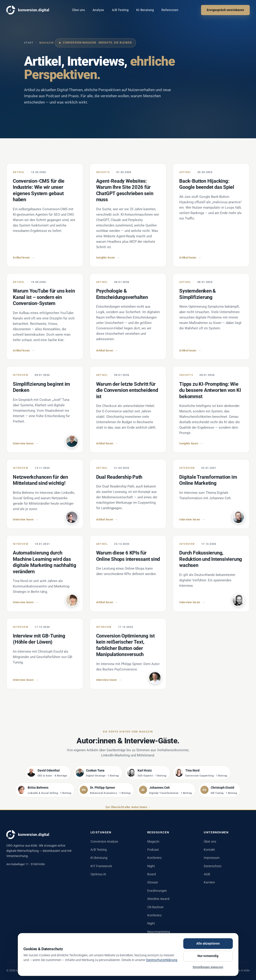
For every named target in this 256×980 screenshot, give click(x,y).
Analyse (98, 10)
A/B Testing (120, 10)
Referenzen (170, 10)
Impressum (212, 858)
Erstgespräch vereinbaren (225, 10)
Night (151, 866)
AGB (207, 874)
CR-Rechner (155, 907)
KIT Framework (101, 866)
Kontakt (209, 850)
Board (152, 874)
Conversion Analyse (104, 841)
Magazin (153, 841)
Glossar (153, 882)
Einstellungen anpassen (208, 967)
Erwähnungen (157, 891)
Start (29, 43)
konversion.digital (28, 10)
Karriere (209, 882)
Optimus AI (98, 874)
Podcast (153, 850)
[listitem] (48, 776)
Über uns (78, 10)
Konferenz (154, 858)
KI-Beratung (145, 10)
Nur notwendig (208, 956)
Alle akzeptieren (208, 943)
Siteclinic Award (158, 899)
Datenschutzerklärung (162, 960)
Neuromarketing (159, 932)
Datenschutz (213, 866)
